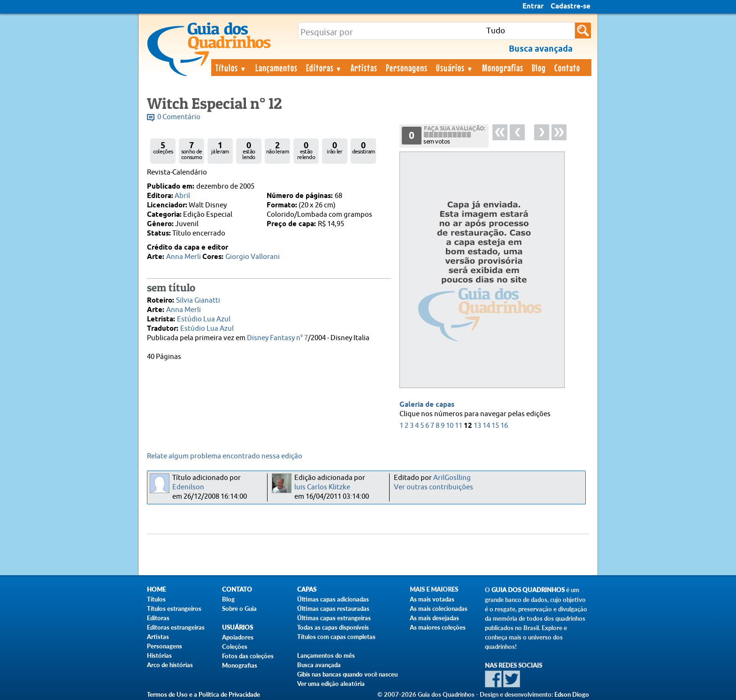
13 (477, 426)
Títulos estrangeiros (174, 609)
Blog (539, 68)
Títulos (231, 68)
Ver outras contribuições (433, 487)
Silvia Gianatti (198, 301)
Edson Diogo (572, 694)
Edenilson (188, 487)
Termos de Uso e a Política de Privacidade (203, 694)
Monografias (503, 68)
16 (504, 426)
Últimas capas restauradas (333, 609)
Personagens (407, 68)
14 (486, 426)
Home (156, 590)
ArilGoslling (452, 478)
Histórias (159, 655)
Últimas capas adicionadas (333, 599)
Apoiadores (238, 637)
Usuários (455, 68)
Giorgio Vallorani (253, 257)
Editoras (324, 68)
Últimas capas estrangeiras (334, 618)
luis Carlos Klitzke (322, 487)
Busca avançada (319, 665)
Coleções (235, 647)
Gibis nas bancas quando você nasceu (347, 674)
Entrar (533, 7)
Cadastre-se (571, 7)
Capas (307, 590)
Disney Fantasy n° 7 (277, 338)
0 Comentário (179, 117)
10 (450, 426)
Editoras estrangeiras (176, 627)
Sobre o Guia (239, 609)
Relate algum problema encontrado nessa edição (225, 456)
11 (459, 426)
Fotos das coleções (248, 656)
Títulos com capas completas (336, 637)
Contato (567, 68)
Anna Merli (184, 257)
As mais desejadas (434, 618)
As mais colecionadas (439, 609)
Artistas (364, 68)
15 (495, 426)
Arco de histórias (170, 665)
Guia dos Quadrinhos (528, 590)
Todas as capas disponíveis (333, 627)
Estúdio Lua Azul (204, 319)
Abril (182, 196)
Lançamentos (276, 68)
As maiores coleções (438, 627)
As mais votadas (432, 599)
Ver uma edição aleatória (331, 684)
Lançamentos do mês (326, 655)
